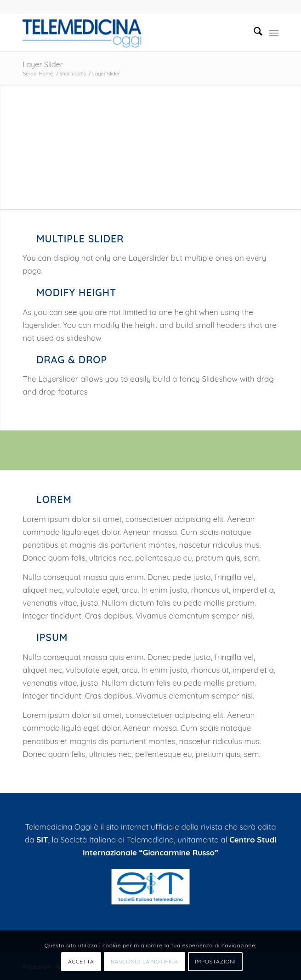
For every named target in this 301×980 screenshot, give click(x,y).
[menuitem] (253, 33)
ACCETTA (81, 961)
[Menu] (274, 33)
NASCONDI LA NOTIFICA (145, 961)
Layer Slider (43, 64)
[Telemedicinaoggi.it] (125, 33)
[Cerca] (253, 33)
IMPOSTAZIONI (215, 961)
